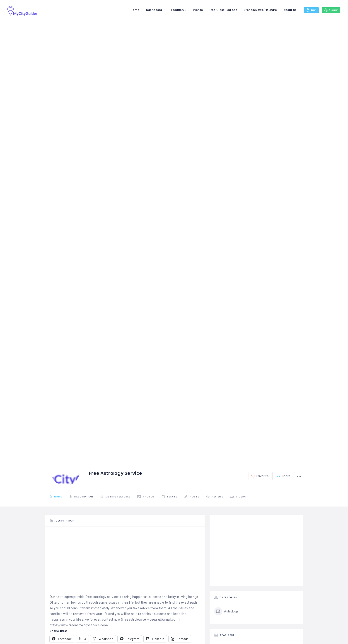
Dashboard (147, 10)
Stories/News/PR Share (254, 10)
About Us (283, 10)
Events (191, 10)
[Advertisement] (125, 563)
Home (128, 10)
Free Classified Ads (216, 10)
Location (171, 10)
